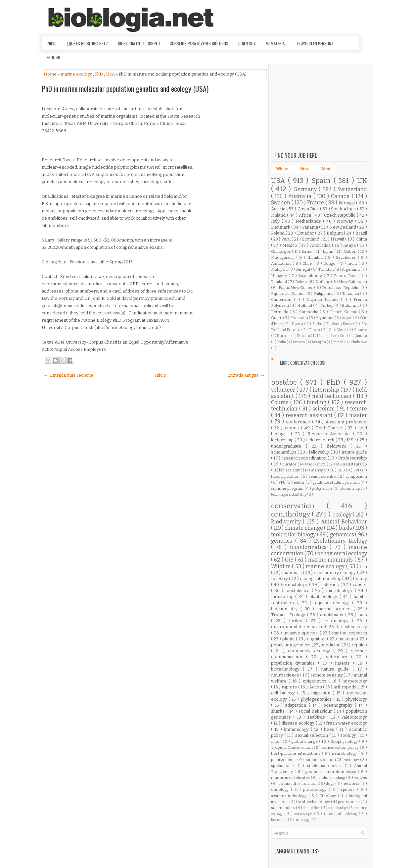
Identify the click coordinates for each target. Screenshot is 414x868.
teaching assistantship (289, 494)
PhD (99, 74)
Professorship (353, 458)
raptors (290, 687)
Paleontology (354, 717)
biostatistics (299, 591)
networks (351, 784)
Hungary (280, 276)
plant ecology (324, 597)
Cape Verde (338, 330)
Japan (329, 251)
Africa (306, 215)
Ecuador (306, 233)
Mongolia (319, 342)
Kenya (350, 245)
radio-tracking (332, 778)
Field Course (330, 428)
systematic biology (290, 796)
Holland (305, 305)
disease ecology (298, 723)
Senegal (303, 269)
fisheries (331, 585)
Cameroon (282, 299)
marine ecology (77, 74)
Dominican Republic (341, 288)
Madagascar (284, 257)
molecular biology (294, 535)
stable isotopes (324, 766)
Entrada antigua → (246, 375)
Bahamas (351, 305)
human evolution (321, 760)
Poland (278, 233)
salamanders (283, 808)
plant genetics (284, 760)
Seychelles (347, 257)
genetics (283, 541)
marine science (335, 609)
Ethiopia (304, 336)
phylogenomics (317, 699)
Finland (279, 215)
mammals (292, 573)
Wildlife (282, 566)
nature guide (354, 452)
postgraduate (322, 488)
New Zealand (343, 227)
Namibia (316, 257)
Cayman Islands (324, 299)
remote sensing (327, 675)
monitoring (283, 597)
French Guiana (344, 312)
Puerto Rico (346, 276)
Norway (346, 221)
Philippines (324, 294)
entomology (338, 621)
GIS (290, 560)
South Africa (344, 209)
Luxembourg (311, 276)
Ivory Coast (340, 336)
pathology (302, 820)
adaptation (297, 705)
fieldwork (339, 446)
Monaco (299, 342)
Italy (276, 221)
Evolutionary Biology (341, 541)
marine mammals (331, 560)
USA (111, 74)
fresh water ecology (346, 723)
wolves (361, 778)
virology (352, 760)
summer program (288, 488)
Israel (308, 251)
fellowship (320, 452)
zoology (349, 735)
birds (346, 528)
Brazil (361, 233)
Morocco (299, 318)
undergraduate (288, 446)
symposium (356, 476)
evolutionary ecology (335, 573)
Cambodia (310, 312)
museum (348, 639)
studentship (350, 488)
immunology (297, 729)
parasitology (316, 789)
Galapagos (282, 251)
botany (360, 579)
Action (316, 687)
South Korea (343, 324)
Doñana (323, 282)
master (358, 415)
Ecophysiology (345, 741)
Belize (301, 282)
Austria (279, 209)
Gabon (351, 251)
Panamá (311, 227)
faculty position (286, 476)
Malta (282, 342)
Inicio (52, 43)
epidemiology (338, 808)
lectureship (283, 440)
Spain (322, 181)
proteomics (349, 802)
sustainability (354, 627)
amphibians (333, 615)
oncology (281, 789)
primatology (296, 585)
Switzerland (352, 189)
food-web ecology (313, 802)
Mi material (276, 43)
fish (364, 567)
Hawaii (338, 239)
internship (327, 390)
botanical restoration (298, 784)
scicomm (324, 409)
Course (281, 402)
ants (276, 741)
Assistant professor (346, 422)
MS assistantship (351, 464)
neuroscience (286, 675)
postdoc (286, 382)
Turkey (327, 305)
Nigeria (298, 324)
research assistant (310, 415)
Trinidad (326, 269)
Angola (347, 318)
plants (289, 639)
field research (321, 440)
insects (344, 663)
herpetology (355, 681)
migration (322, 693)
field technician (333, 396)
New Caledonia (353, 282)
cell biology (284, 693)
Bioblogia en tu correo (139, 43)
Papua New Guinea (296, 288)
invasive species (301, 633)
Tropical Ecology (289, 615)
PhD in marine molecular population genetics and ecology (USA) (125, 88)
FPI (357, 470)
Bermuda (280, 312)
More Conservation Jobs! (303, 363)
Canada (341, 196)
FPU (282, 482)
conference (299, 422)
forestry (280, 579)
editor (299, 482)
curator (290, 464)
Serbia (318, 324)
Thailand (279, 282)
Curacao (361, 330)
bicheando (279, 820)
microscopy (304, 814)
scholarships (284, 452)
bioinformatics (310, 547)
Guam (277, 318)
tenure (359, 409)
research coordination (304, 458)
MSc (352, 440)
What (325, 169)
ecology (343, 515)
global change (305, 741)
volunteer (284, 390)
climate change (304, 528)
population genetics (291, 645)
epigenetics (316, 681)
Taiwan (315, 330)
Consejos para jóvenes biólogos (199, 43)
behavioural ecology (342, 553)
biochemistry (286, 609)
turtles (298, 621)
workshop (317, 464)
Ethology (329, 796)
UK (362, 181)
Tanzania (351, 294)
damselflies (312, 808)
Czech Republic (340, 215)
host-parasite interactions (297, 753)
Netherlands (309, 221)
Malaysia (280, 269)
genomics (343, 535)
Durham (284, 336)
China (361, 239)
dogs (330, 784)
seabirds (317, 717)
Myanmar (325, 318)
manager (319, 470)
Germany (306, 189)
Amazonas (282, 263)
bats (363, 615)
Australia (301, 196)
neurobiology (345, 753)
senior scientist (323, 476)
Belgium (335, 233)
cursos (293, 428)
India (353, 263)
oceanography (339, 705)
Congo (330, 263)
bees (330, 729)
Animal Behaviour (344, 522)
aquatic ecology (334, 603)
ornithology (291, 514)
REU (342, 470)
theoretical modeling (341, 814)
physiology (356, 699)
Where (282, 169)
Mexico (290, 245)
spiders (349, 789)
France (316, 203)
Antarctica (321, 245)
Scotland (311, 239)
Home (51, 74)
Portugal (347, 203)
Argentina (351, 269)
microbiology (340, 591)
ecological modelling (321, 579)
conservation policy (341, 747)
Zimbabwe (359, 342)
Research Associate (330, 434)
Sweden (281, 203)
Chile (308, 263)
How (304, 169)
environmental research (298, 627)
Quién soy (247, 43)
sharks (279, 711)
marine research (349, 633)
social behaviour (316, 711)
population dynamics (295, 663)
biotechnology (287, 669)
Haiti (321, 336)
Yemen (339, 342)
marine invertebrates (291, 778)
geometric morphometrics (332, 772)
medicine (332, 645)
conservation (299, 506)
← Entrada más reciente (69, 375)
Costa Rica (309, 209)
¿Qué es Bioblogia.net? (87, 43)
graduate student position (337, 482)
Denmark (281, 227)
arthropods (346, 687)
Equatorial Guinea (288, 294)
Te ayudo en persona (315, 43)
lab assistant (291, 470)
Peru (286, 239)
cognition (317, 639)
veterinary (339, 657)
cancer (360, 585)
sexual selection (312, 735)
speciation (282, 766)
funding (317, 402)
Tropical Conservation (292, 747)
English (53, 57)
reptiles (359, 645)
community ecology (311, 651)
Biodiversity (287, 522)
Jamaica (361, 336)
